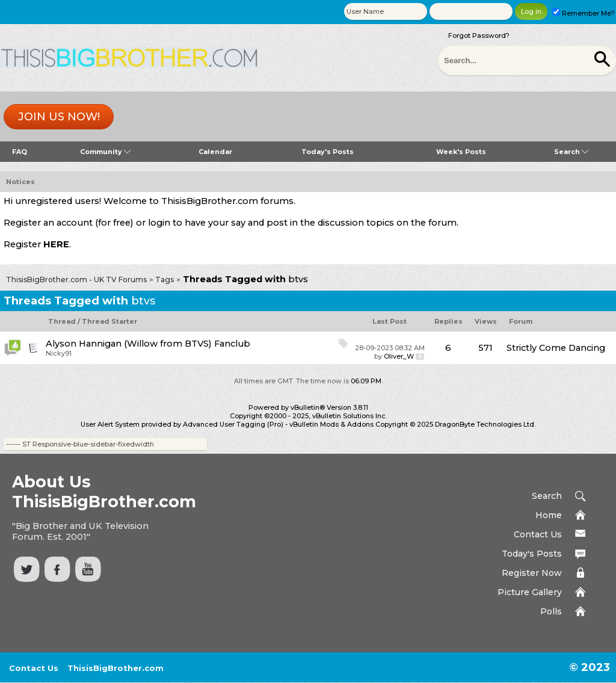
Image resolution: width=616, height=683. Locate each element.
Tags (165, 280)
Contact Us (538, 534)
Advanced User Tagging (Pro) (233, 424)
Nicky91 (59, 353)
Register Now (532, 573)
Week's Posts (461, 152)
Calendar (215, 152)
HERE (56, 244)
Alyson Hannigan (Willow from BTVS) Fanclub (148, 344)
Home (549, 515)
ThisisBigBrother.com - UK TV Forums (76, 280)
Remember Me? (584, 13)
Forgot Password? (479, 36)
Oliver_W (399, 356)
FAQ (20, 152)
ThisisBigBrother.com (115, 668)
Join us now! (59, 117)
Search (571, 152)
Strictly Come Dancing (556, 348)
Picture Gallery (530, 592)
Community (105, 152)
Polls (551, 611)
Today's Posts (328, 152)
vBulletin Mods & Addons (331, 424)
